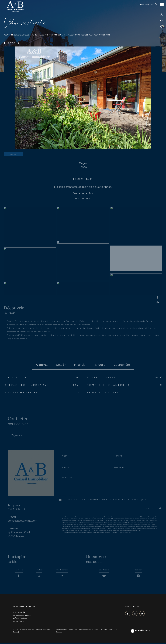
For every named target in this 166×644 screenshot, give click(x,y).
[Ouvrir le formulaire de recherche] (147, 5)
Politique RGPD (115, 631)
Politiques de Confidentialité (92, 533)
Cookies (59, 633)
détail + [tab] (61, 365)
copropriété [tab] (122, 365)
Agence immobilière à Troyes (17, 35)
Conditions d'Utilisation (111, 533)
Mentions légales (85, 631)
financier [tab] (80, 365)
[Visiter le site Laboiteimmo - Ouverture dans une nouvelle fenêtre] (141, 632)
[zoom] (30, 209)
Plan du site (73, 631)
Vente (34, 35)
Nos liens (104, 631)
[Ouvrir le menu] (162, 5)
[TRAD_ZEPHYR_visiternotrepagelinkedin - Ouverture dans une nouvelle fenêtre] (141, 614)
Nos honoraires (61, 631)
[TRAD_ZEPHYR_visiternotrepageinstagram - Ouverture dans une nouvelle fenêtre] (134, 614)
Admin (96, 631)
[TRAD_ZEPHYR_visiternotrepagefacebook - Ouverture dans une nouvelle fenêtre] (127, 614)
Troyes (50, 35)
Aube (42, 35)
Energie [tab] (100, 365)
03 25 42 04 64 (16, 509)
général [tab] (42, 365)
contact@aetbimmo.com (22, 521)
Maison (58, 35)
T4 (65, 35)
